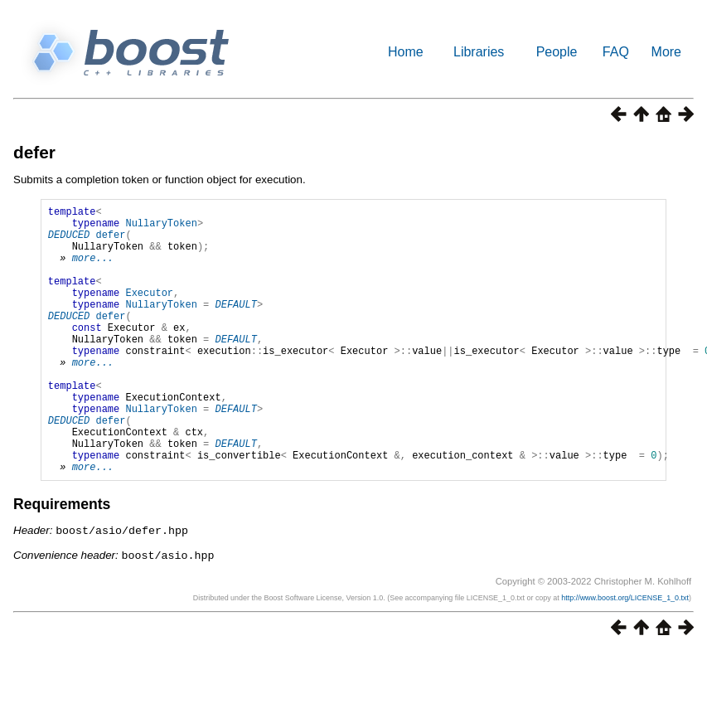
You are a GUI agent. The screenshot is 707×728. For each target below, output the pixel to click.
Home (406, 52)
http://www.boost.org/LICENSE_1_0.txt (625, 653)
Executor (149, 312)
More (666, 52)
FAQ (616, 52)
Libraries (479, 52)
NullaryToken (161, 228)
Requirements (62, 561)
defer (34, 152)
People (557, 52)
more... (93, 270)
